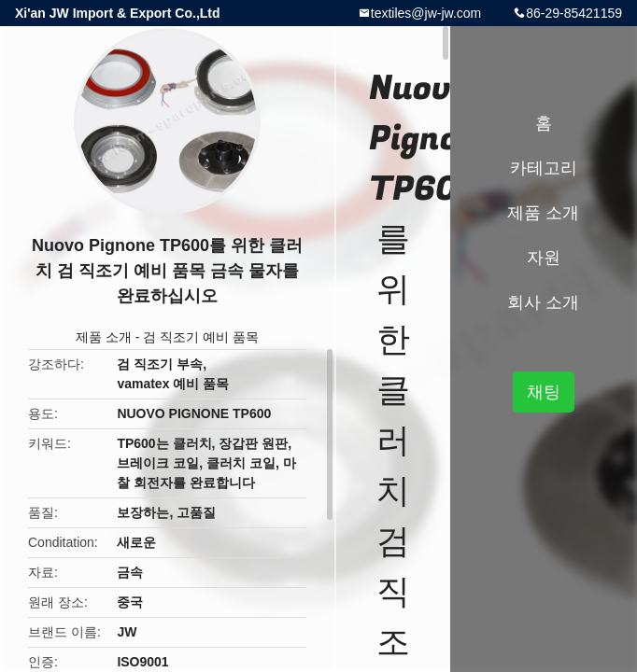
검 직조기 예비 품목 (201, 337)
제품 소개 (104, 337)
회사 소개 (543, 302)
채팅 (544, 392)
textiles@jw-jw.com (426, 13)
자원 (544, 258)
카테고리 (544, 168)
